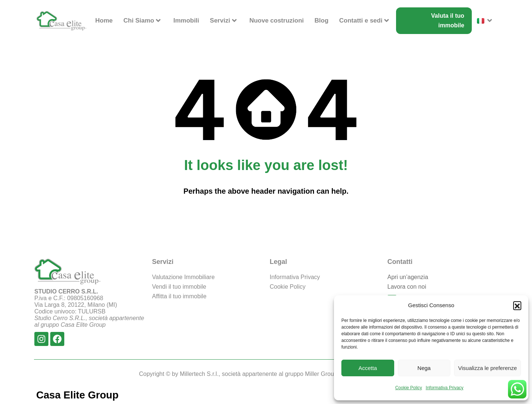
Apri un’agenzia (408, 277)
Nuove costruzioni (277, 21)
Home (104, 21)
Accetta (368, 368)
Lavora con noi (407, 287)
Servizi (224, 21)
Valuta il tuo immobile (448, 21)
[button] (517, 305)
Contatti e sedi (365, 21)
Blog (321, 21)
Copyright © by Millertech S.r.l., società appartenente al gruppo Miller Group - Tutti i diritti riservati (266, 374)
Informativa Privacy (444, 388)
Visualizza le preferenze (487, 368)
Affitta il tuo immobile (179, 296)
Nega (424, 368)
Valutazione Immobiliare (184, 277)
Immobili (186, 21)
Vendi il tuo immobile (179, 287)
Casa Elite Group (78, 395)
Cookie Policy (409, 388)
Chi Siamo (143, 21)
